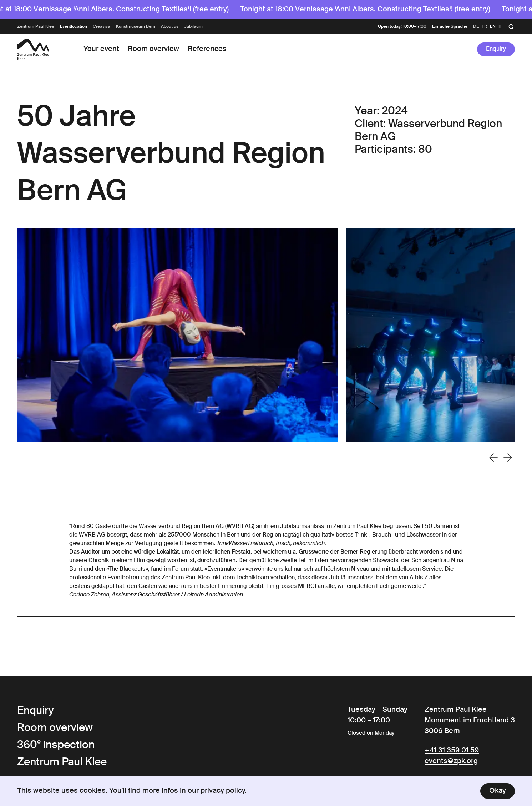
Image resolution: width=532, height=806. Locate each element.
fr (484, 27)
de (476, 27)
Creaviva (102, 27)
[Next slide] (508, 458)
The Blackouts (127, 569)
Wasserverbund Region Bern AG (181, 527)
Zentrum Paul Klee (36, 27)
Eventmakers (224, 569)
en (493, 27)
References (207, 49)
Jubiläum (193, 27)
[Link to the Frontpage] (33, 49)
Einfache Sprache (450, 27)
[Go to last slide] (493, 458)
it (500, 27)
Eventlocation (74, 27)
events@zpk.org (451, 761)
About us (170, 27)
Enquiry (496, 49)
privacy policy (223, 791)
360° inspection (56, 745)
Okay (498, 791)
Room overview (153, 49)
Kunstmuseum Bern (136, 27)
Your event (101, 49)
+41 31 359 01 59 (452, 751)
